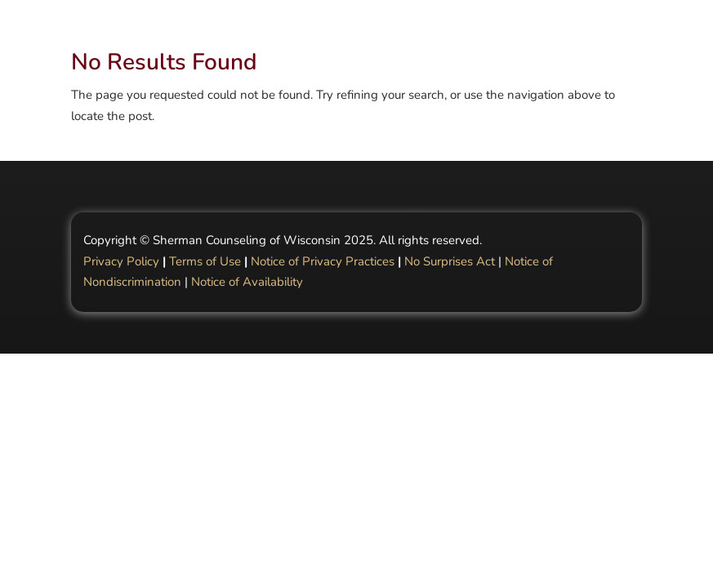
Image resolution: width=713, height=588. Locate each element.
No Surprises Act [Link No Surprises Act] (450, 261)
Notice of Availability (247, 282)
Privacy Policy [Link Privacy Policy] (121, 261)
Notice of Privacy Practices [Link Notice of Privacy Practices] (323, 261)
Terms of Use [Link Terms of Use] (205, 261)
